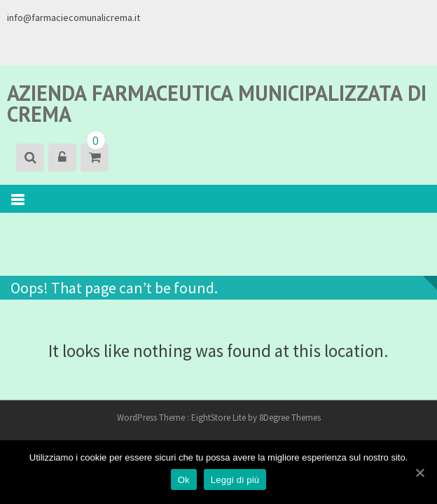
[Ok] (419, 472)
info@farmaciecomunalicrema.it (74, 17)
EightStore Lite (220, 418)
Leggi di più (235, 480)
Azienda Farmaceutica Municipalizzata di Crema (217, 103)
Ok (184, 480)
